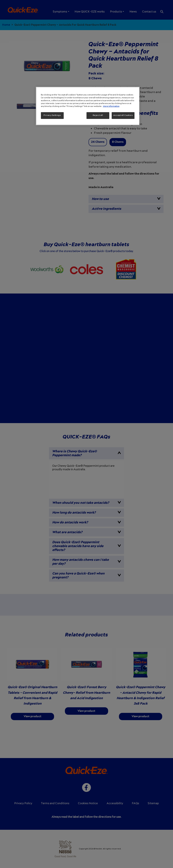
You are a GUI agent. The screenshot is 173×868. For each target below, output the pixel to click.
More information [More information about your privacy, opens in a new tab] (111, 106)
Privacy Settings (52, 115)
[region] (88, 106)
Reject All (98, 115)
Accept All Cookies (123, 115)
